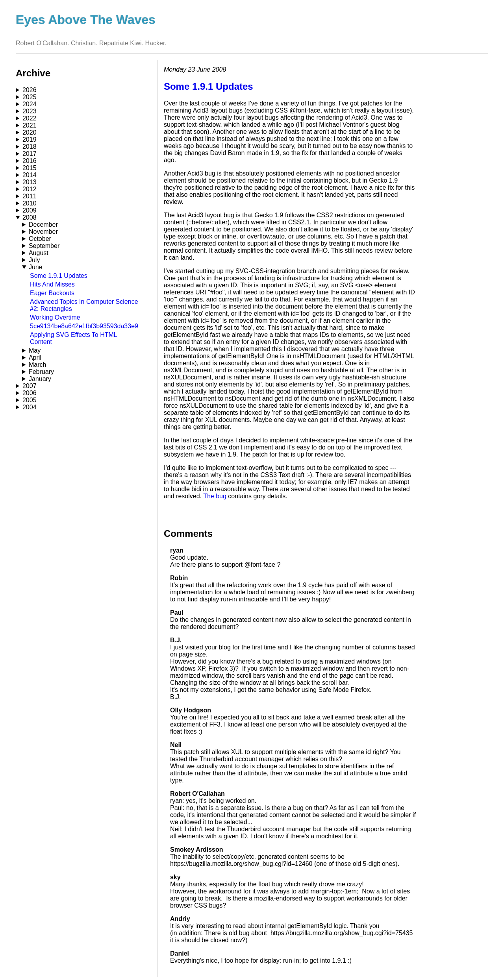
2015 (30, 168)
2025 (30, 97)
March (37, 365)
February (41, 372)
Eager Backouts (52, 293)
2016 (30, 161)
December (43, 225)
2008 (30, 217)
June (36, 267)
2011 (30, 196)
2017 (30, 154)
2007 (30, 386)
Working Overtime (55, 317)
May (35, 350)
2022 (30, 118)
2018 (30, 147)
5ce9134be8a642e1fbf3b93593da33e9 (84, 326)
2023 (30, 111)
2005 (30, 400)
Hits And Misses (52, 284)
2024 (30, 104)
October (40, 239)
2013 (30, 182)
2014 (30, 175)
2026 (30, 90)
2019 (30, 140)
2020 (30, 132)
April (35, 358)
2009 (30, 210)
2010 (30, 203)
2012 (30, 189)
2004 (30, 407)
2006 (30, 393)
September (44, 246)
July (34, 260)
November (43, 232)
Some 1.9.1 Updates (59, 276)
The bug (215, 496)
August (39, 253)
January (40, 379)
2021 (30, 125)
